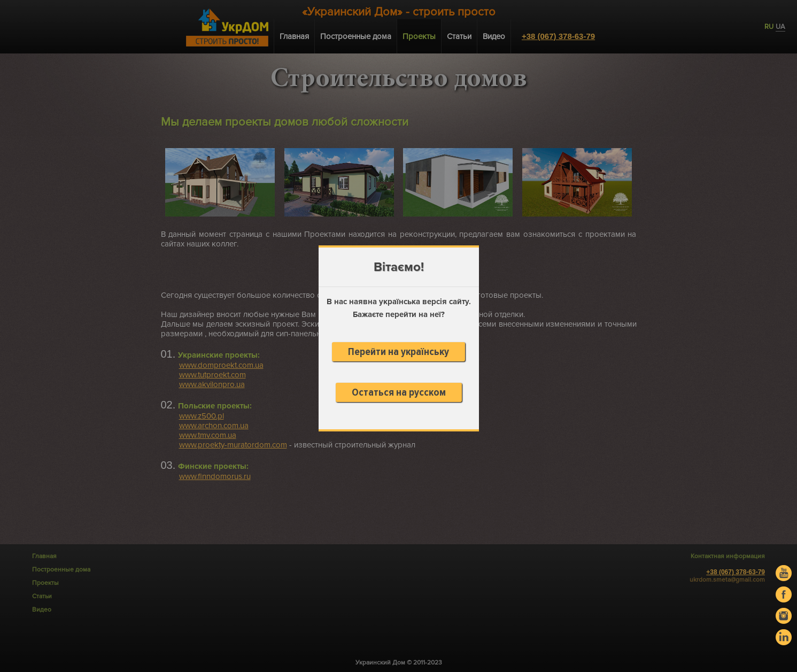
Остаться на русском (399, 392)
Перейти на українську (398, 352)
